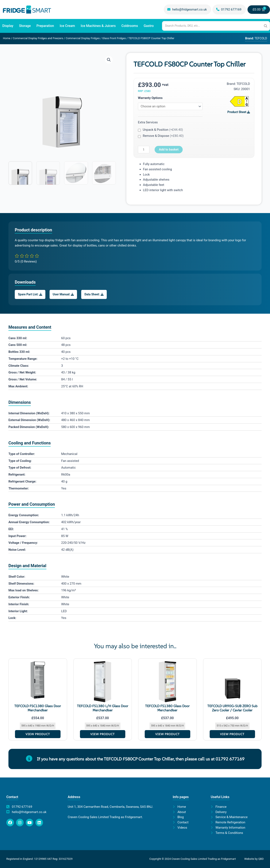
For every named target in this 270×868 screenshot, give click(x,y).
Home (7, 38)
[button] (109, 60)
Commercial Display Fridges (83, 38)
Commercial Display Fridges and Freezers (38, 38)
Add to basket (169, 149)
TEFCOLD (243, 84)
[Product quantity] (144, 150)
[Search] (266, 26)
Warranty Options (150, 98)
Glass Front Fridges (114, 38)
